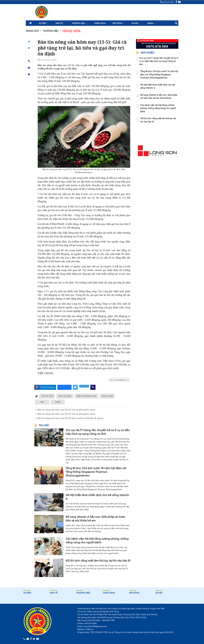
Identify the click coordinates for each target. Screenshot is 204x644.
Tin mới (42, 425)
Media (151, 23)
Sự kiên (27, 593)
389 (42, 402)
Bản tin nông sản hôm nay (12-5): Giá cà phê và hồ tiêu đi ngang (70, 418)
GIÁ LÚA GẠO (65, 396)
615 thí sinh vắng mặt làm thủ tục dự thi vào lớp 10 (98, 561)
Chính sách (100, 23)
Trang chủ (32, 31)
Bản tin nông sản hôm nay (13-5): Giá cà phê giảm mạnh (66, 414)
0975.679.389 (167, 2)
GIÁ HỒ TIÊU (47, 396)
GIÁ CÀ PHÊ (108, 396)
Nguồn (119, 380)
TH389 (58, 402)
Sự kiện (44, 23)
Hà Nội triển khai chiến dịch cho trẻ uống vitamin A (97, 497)
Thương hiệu (80, 23)
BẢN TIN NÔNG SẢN (87, 396)
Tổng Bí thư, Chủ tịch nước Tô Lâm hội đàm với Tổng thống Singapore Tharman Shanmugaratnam (96, 472)
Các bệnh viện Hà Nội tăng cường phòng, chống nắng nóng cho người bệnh (97, 540)
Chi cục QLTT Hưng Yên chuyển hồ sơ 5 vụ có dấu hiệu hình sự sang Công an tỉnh (98, 432)
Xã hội (136, 23)
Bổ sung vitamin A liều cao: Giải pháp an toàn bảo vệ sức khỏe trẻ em (95, 519)
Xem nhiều (145, 53)
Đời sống (119, 23)
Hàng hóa (71, 31)
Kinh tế (60, 23)
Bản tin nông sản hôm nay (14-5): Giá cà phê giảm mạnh (66, 410)
